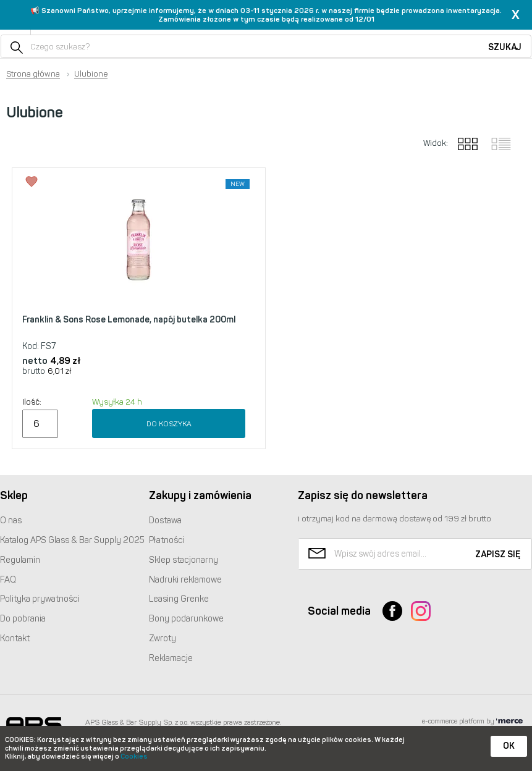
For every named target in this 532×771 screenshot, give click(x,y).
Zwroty (163, 638)
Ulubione (91, 74)
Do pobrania (23, 619)
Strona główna (33, 74)
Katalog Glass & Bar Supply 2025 (72, 540)
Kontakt (15, 638)
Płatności (167, 540)
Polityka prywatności (40, 599)
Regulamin (20, 560)
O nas (11, 520)
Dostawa (165, 520)
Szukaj (505, 47)
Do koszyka (169, 424)
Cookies (134, 756)
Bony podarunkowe (186, 619)
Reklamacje (171, 658)
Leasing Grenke (179, 599)
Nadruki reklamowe (185, 580)
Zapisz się (498, 554)
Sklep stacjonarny (184, 560)
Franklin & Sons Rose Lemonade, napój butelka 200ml (129, 320)
